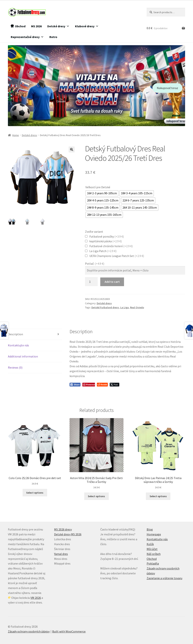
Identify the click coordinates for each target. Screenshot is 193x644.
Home (16, 135)
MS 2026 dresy (63, 529)
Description (15, 334)
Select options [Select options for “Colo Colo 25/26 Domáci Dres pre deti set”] (35, 493)
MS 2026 (36, 26)
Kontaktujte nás (18, 345)
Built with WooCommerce (69, 631)
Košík (150, 544)
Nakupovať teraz (167, 88)
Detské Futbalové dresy (105, 307)
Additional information (23, 356)
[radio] (102, 193)
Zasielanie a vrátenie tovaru (164, 578)
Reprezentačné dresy (27, 37)
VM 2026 (36, 598)
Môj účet (152, 549)
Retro (53, 37)
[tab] (35, 334)
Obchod (20, 26)
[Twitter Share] (114, 385)
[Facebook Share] (75, 385)
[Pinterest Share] (89, 385)
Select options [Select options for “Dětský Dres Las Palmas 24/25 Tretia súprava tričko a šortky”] (158, 496)
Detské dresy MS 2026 (68, 534)
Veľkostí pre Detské (98, 187)
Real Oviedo (137, 307)
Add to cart (112, 282)
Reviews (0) (15, 367)
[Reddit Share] (102, 385)
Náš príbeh (154, 554)
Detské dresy (58, 26)
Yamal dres (61, 554)
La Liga (124, 307)
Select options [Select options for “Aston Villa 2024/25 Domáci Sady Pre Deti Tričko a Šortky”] (96, 496)
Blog (150, 529)
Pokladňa (153, 563)
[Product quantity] (91, 282)
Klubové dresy (87, 26)
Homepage (154, 534)
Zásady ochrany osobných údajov (29, 631)
